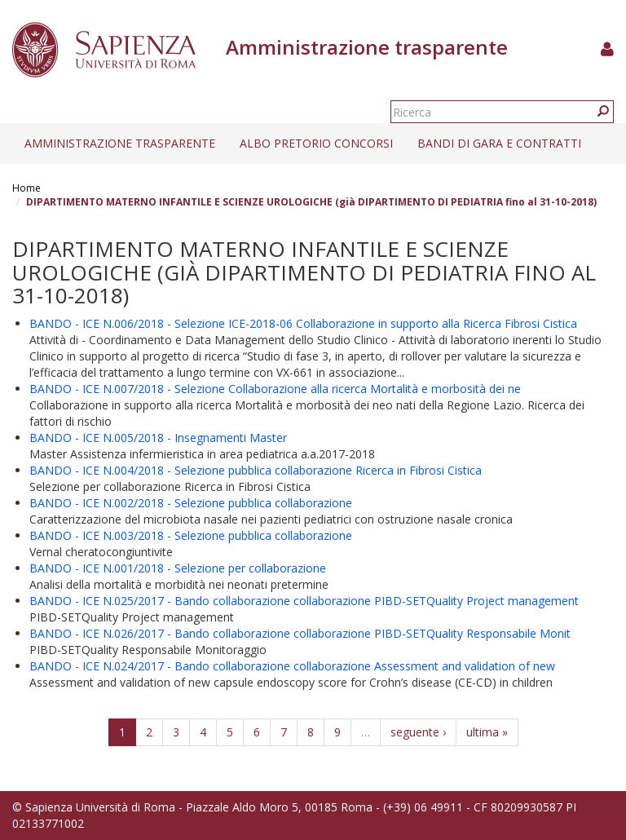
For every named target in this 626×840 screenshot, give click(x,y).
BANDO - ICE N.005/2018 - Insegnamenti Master (158, 438)
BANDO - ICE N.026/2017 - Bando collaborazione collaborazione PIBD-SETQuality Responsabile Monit (300, 633)
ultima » (487, 732)
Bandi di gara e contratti (499, 143)
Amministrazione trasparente (120, 143)
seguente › (418, 732)
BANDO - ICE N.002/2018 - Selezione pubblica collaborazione (191, 503)
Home (26, 188)
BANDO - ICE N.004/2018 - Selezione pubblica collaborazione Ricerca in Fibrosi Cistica (256, 470)
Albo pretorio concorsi (316, 143)
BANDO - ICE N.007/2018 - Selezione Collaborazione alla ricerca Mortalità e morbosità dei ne (275, 389)
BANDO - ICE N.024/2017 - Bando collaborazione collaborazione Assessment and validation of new (292, 666)
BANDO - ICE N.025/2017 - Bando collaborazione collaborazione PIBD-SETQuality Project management (304, 601)
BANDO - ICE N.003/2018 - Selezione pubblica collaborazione (191, 535)
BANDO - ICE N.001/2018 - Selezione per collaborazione (178, 568)
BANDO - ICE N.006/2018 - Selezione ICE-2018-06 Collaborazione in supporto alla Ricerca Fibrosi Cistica (303, 323)
